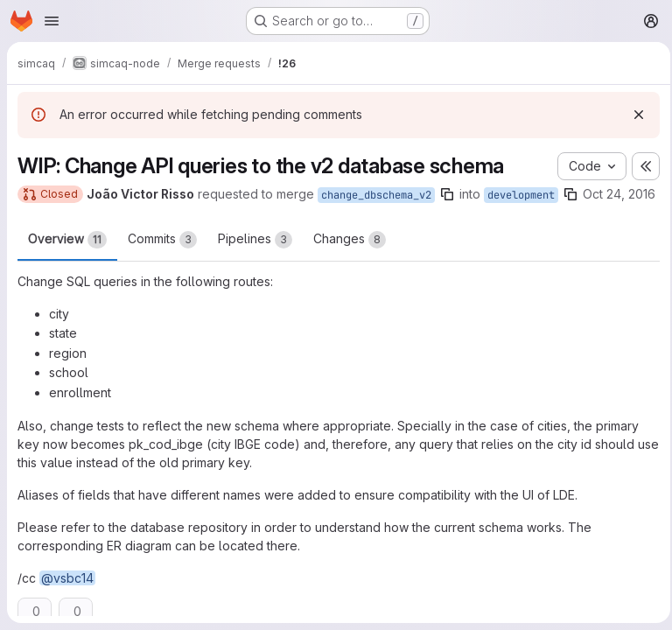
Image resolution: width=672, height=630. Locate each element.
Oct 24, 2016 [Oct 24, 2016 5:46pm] (54, 214)
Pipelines (255, 258)
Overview (67, 258)
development (521, 195)
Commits (162, 258)
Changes (350, 258)
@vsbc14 (67, 596)
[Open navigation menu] (52, 21)
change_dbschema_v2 (376, 195)
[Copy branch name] (447, 194)
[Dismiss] (633, 115)
